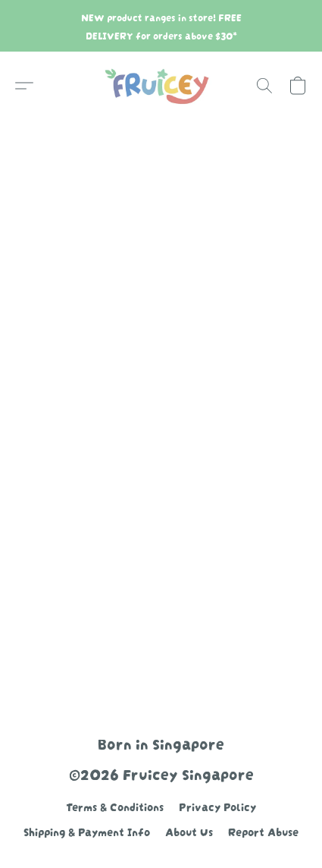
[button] (161, 86)
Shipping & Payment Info (87, 831)
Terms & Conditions (115, 806)
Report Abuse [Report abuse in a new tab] (263, 831)
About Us (189, 831)
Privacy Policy (217, 806)
